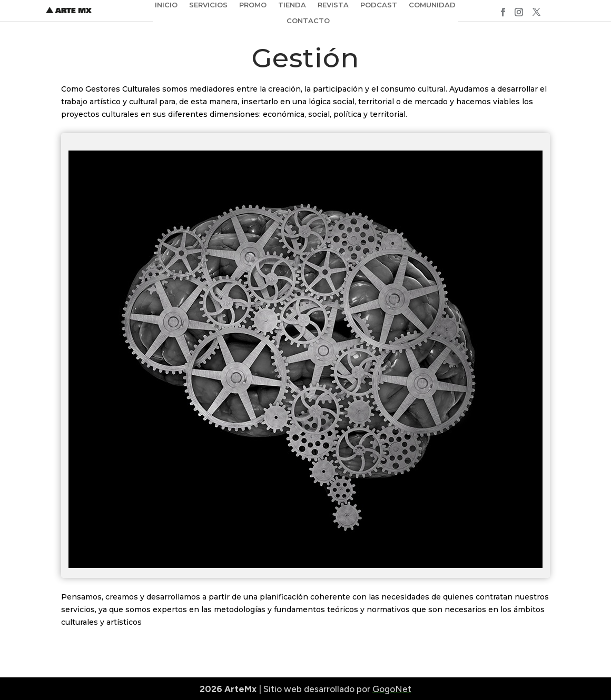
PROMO (253, 5)
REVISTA (333, 5)
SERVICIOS (208, 5)
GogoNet (392, 689)
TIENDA (292, 5)
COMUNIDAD (432, 5)
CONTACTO (308, 21)
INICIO (166, 5)
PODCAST (379, 5)
